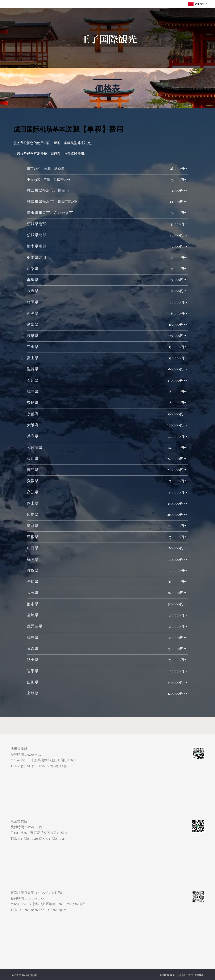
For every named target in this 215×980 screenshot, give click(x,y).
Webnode (32, 975)
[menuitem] (90, 60)
